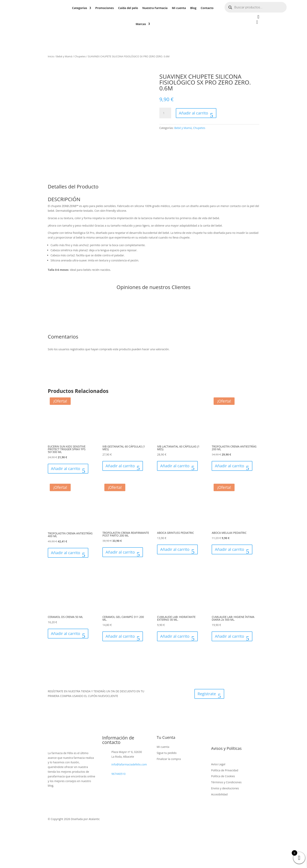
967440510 (118, 774)
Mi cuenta (179, 8)
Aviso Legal (218, 764)
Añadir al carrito (194, 113)
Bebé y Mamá (64, 56)
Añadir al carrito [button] (65, 469)
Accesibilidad (219, 794)
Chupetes (80, 56)
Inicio (51, 56)
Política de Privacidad (225, 770)
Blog (193, 8)
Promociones (105, 8)
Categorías (80, 8)
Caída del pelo (128, 8)
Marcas (141, 24)
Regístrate (207, 694)
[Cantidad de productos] (165, 113)
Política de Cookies (223, 776)
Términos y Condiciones (226, 782)
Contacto (207, 8)
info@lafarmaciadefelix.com (129, 764)
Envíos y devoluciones (225, 788)
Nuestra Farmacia (155, 8)
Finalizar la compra (169, 759)
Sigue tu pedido (167, 753)
